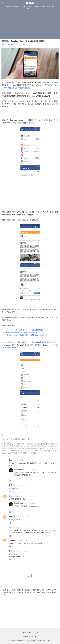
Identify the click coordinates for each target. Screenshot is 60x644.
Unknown (12, 540)
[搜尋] (57, 4)
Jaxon (11, 496)
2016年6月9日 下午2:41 (30, 469)
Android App (15, 439)
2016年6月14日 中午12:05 (20, 551)
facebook (26, 439)
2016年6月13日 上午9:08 (21, 527)
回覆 (10, 481)
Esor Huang (19, 469)
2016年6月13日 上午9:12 (23, 540)
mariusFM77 (34, 637)
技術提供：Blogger (30, 633)
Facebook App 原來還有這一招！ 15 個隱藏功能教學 (24, 330)
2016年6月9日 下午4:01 (20, 496)
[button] (57, 42)
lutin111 (12, 516)
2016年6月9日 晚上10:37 (30, 503)
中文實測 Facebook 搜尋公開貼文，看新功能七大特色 (25, 335)
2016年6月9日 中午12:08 (19, 485)
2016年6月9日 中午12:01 (19, 460)
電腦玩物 (30, 3)
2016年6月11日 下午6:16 (22, 517)
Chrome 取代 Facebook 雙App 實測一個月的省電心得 (25, 332)
